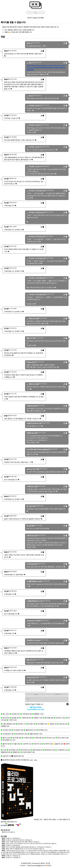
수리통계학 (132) (62, 750)
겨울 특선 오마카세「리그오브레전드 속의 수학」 (36, 708)
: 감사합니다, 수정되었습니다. (11, 838)
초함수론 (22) (63, 724)
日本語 (41, 18)
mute (36, 760)
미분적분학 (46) (27, 714)
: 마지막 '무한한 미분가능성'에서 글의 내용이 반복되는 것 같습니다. (20, 842)
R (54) (4, 750)
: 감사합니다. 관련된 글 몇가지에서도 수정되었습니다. (17, 840)
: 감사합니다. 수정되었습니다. (11, 845)
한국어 (30, 18)
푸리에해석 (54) (42, 724)
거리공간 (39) (7, 730)
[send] (68, 704)
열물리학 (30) (59, 744)
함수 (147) (6, 714)
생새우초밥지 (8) (18, 756)
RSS (49, 865)
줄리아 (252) (6, 738)
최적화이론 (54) (39, 738)
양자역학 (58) (48, 744)
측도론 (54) (32, 724)
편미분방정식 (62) (22, 734)
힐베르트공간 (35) (31, 730)
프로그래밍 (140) (63, 738)
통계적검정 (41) (38, 750)
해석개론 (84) (49, 718)
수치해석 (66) (28, 738)
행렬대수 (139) (39, 714)
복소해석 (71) (22, 724)
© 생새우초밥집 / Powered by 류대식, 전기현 (35, 863)
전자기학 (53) (37, 744)
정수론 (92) (6, 718)
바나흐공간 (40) (18, 730)
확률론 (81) (16, 752)
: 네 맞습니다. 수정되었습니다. (11, 858)
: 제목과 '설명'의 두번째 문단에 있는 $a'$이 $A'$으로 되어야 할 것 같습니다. (23, 849)
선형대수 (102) (38, 718)
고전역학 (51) (27, 744)
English (35, 18)
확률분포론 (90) (6, 752)
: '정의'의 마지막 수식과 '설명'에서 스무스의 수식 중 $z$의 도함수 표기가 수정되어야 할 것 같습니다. (29, 843)
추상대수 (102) (60, 718)
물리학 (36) (6, 744)
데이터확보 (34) (13, 750)
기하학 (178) (12, 720)
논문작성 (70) (7, 756)
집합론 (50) (15, 718)
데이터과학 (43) (26, 750)
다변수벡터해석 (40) (9, 724)
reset (31, 760)
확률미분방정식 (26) (36, 734)
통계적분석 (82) (50, 750)
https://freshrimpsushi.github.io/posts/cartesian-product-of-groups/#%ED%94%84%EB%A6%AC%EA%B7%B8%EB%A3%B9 (47, 68)
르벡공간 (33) (43, 730)
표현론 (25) (53, 724)
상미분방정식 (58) (8, 734)
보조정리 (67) (15, 714)
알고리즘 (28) (17, 738)
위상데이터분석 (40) (28, 752)
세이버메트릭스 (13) (9, 740)
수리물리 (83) (16, 744)
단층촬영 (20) (5, 726)
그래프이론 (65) (26, 718)
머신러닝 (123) (51, 738)
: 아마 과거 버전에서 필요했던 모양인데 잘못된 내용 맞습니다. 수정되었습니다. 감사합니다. (26, 847)
